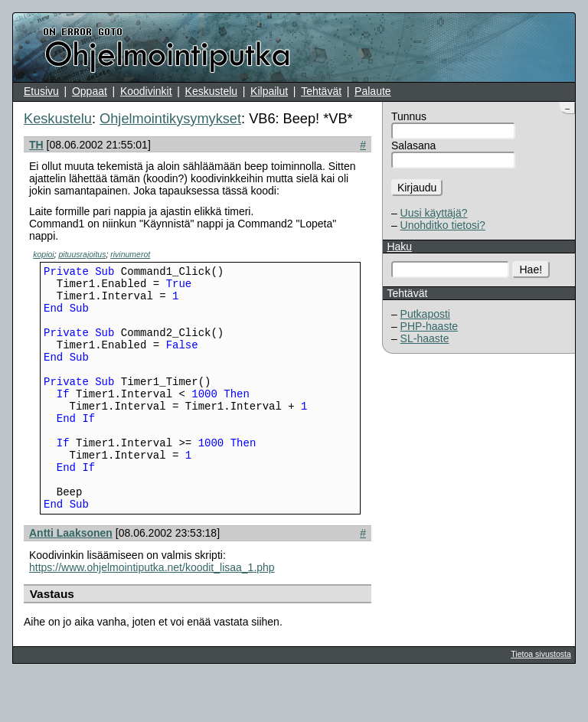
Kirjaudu (417, 188)
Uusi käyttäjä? (434, 213)
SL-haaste (425, 338)
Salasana (413, 145)
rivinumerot (130, 254)
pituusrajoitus (83, 254)
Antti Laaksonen (71, 579)
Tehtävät (321, 91)
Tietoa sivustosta (541, 700)
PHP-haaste (429, 326)
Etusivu (41, 91)
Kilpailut (269, 91)
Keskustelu (211, 91)
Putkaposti (425, 314)
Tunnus (409, 116)
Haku (399, 247)
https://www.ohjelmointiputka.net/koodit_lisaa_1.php (152, 613)
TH (36, 145)
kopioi (43, 254)
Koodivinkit (146, 91)
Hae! (531, 270)
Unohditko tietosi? (443, 225)
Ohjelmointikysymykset (170, 119)
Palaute (372, 91)
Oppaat (90, 91)
